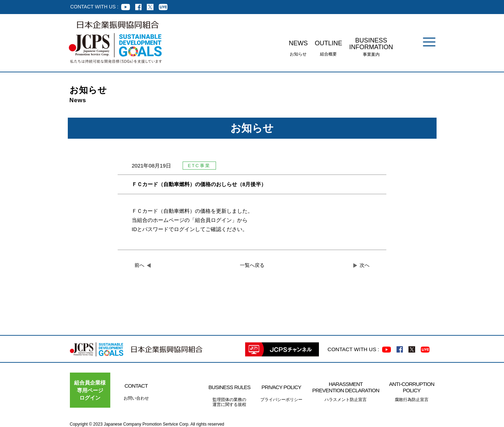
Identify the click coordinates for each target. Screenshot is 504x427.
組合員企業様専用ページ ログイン (90, 390)
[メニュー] (429, 42)
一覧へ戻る (252, 265)
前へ (139, 265)
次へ (365, 265)
